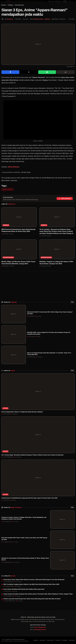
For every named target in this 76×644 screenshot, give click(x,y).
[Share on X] (29, 77)
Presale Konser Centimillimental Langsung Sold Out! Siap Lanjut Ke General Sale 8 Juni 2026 (29, 503)
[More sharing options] (66, 77)
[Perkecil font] (69, 24)
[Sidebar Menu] (70, 3)
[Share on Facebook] (10, 77)
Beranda (4, 10)
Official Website (13, 172)
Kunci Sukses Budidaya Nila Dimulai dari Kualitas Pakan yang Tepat (24, 594)
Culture (5, 413)
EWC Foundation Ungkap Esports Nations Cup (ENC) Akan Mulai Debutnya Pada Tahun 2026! (31, 589)
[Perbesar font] (70, 24)
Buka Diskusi (65, 204)
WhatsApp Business (40, 633)
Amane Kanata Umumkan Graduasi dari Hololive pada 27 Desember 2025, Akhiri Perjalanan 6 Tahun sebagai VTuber (38, 599)
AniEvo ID (10, 307)
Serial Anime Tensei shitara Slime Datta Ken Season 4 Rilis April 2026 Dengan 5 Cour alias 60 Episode (34, 585)
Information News (19, 10)
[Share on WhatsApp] (47, 77)
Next (72, 307)
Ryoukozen (10, 24)
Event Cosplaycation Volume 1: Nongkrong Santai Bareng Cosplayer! (22, 417)
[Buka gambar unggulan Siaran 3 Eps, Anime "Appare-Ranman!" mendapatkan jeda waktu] (38, 49)
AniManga (10, 10)
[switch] (64, 3)
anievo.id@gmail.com (40, 631)
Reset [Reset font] (73, 24)
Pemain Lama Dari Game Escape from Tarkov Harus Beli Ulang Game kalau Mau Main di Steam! (32, 604)
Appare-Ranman (8, 194)
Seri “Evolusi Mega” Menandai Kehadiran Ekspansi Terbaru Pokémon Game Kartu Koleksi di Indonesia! (33, 460)
